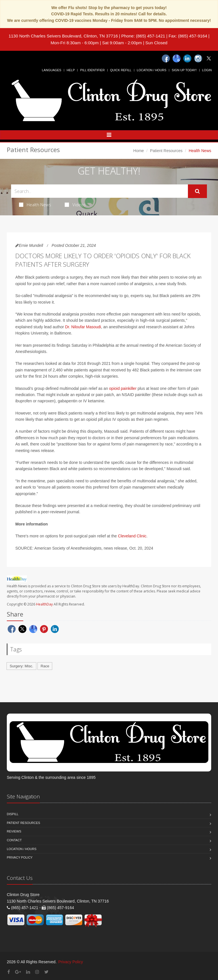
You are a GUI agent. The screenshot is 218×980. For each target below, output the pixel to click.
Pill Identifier (92, 70)
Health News (35, 205)
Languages (51, 70)
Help (71, 70)
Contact (14, 840)
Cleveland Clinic (132, 536)
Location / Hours (152, 70)
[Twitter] (209, 58)
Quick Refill (121, 70)
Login (207, 70)
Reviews (14, 831)
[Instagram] (198, 58)
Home (139, 151)
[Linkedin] (187, 58)
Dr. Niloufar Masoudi (83, 327)
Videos (75, 205)
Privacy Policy (20, 857)
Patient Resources (166, 151)
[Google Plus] (18, 972)
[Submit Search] (197, 191)
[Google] (177, 58)
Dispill (13, 814)
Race (45, 666)
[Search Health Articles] (99, 191)
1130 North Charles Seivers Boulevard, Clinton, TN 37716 (63, 36)
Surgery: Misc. (21, 666)
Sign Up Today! (184, 70)
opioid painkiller (123, 388)
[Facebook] (166, 58)
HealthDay (44, 604)
